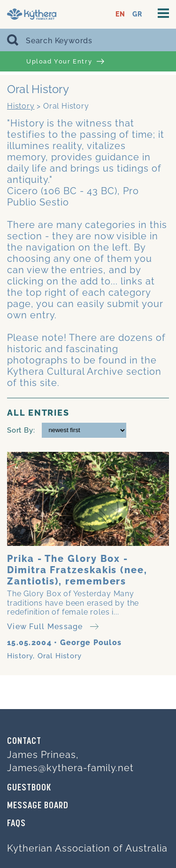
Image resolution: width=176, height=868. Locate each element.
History (21, 106)
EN (120, 14)
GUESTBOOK (29, 788)
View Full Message (53, 627)
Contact (24, 742)
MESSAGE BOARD (38, 806)
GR (137, 14)
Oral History (60, 656)
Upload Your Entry (65, 62)
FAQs (16, 824)
